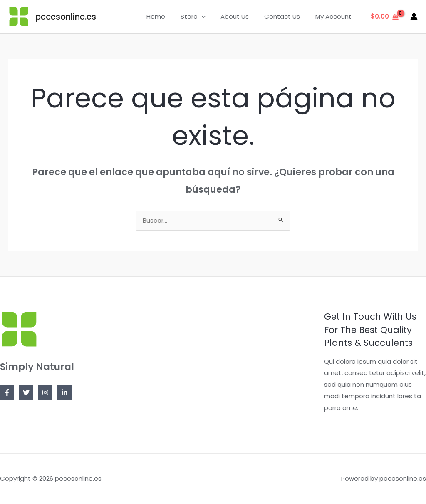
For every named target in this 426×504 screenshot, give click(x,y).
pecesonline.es (66, 17)
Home (168, 16)
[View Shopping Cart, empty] (385, 17)
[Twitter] (26, 393)
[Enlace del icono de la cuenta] (414, 17)
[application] (211, 17)
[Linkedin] (64, 393)
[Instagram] (45, 393)
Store (203, 17)
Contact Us (286, 16)
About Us (242, 16)
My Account (335, 16)
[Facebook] (7, 393)
